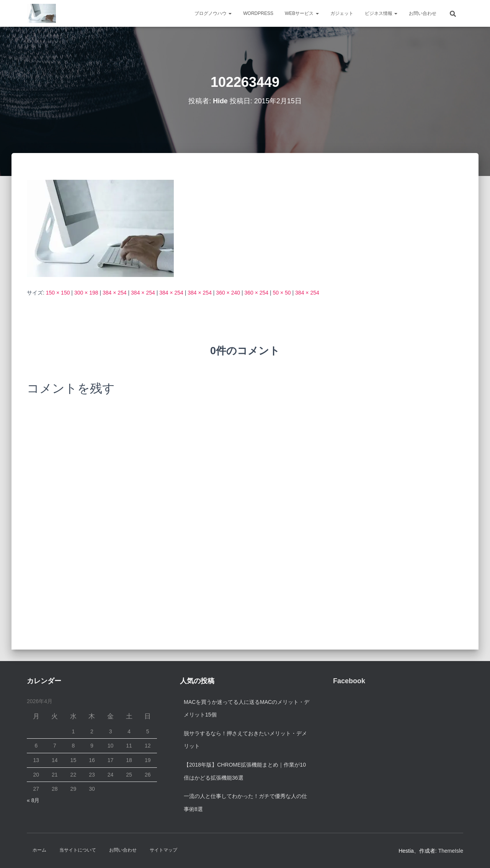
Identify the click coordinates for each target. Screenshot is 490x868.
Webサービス (302, 13)
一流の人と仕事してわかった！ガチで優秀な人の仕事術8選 (245, 803)
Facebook (349, 681)
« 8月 (33, 800)
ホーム (39, 850)
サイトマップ (163, 850)
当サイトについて (78, 850)
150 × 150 (58, 293)
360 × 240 (228, 293)
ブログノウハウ (213, 13)
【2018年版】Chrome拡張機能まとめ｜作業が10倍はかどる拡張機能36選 (245, 771)
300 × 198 (86, 293)
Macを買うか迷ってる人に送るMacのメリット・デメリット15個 (247, 708)
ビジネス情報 (381, 13)
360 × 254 (256, 293)
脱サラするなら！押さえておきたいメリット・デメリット (245, 740)
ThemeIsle (451, 851)
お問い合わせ (423, 13)
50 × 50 (282, 293)
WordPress (258, 13)
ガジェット (342, 13)
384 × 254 (115, 293)
